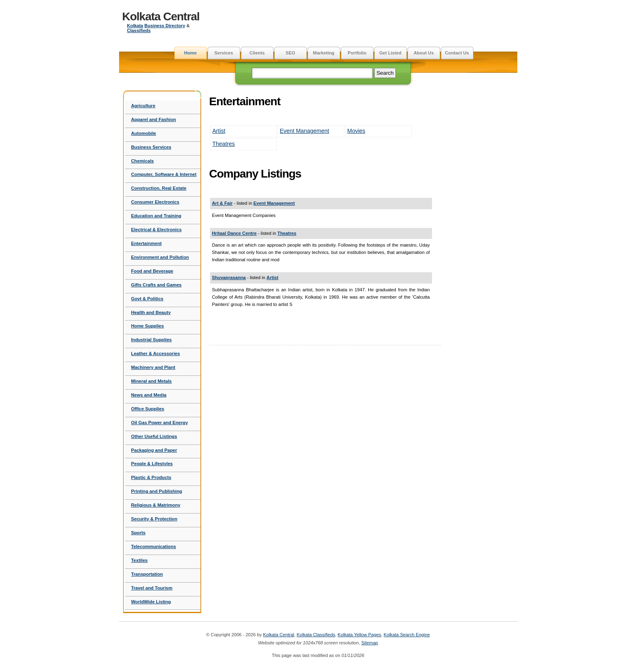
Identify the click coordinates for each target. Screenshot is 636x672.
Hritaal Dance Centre (234, 233)
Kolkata (135, 26)
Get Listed (390, 53)
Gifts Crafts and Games (156, 285)
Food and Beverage (152, 271)
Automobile (144, 133)
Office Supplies (148, 409)
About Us (424, 53)
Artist (219, 131)
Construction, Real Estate (159, 188)
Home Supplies (148, 326)
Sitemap (370, 643)
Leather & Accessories (156, 353)
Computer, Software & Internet (164, 174)
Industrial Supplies (152, 340)
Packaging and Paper (154, 450)
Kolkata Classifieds (316, 635)
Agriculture (143, 106)
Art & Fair (222, 203)
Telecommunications (154, 546)
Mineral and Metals (152, 381)
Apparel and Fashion (154, 119)
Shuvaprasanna (229, 277)
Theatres (224, 144)
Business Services (151, 147)
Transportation (147, 574)
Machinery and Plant (153, 367)
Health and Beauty (151, 312)
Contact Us (457, 53)
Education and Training (156, 216)
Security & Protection (154, 519)
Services (224, 53)
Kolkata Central (161, 16)
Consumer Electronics (155, 202)
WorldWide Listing (151, 602)
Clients (257, 53)
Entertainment (147, 243)
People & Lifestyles (152, 464)
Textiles (140, 560)
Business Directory (165, 26)
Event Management (305, 131)
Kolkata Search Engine (407, 635)
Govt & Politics (148, 299)
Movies (356, 131)
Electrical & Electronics (156, 230)
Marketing (324, 53)
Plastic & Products (151, 477)
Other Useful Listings (154, 436)
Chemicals (143, 161)
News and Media (149, 395)
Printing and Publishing (157, 491)
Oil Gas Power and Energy (160, 423)
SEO (291, 53)
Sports (138, 533)
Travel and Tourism (152, 588)
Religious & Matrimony (156, 505)
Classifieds (139, 30)
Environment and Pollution (160, 257)
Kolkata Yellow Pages (359, 635)
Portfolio (357, 53)
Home (190, 53)
